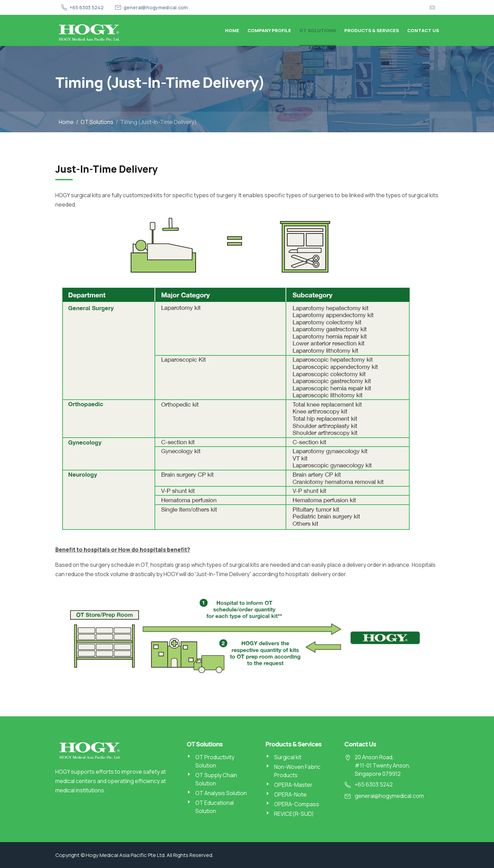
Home (232, 30)
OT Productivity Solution (215, 761)
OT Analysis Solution (221, 793)
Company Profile (269, 30)
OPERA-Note (290, 794)
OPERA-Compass (297, 804)
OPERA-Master (293, 785)
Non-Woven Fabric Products (297, 771)
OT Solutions (318, 30)
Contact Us (423, 30)
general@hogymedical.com (156, 7)
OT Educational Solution (215, 807)
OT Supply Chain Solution (216, 779)
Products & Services (372, 30)
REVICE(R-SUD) (294, 814)
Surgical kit (288, 757)
